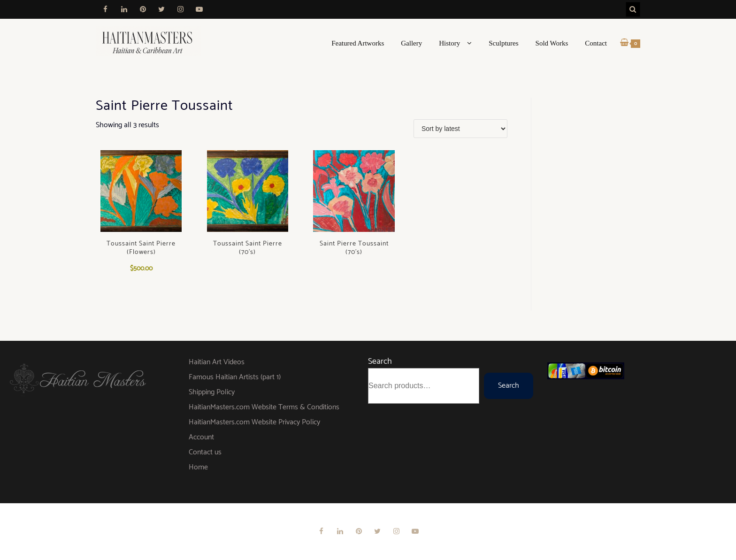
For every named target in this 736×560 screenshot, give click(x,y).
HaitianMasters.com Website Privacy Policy (254, 422)
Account (201, 437)
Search (380, 361)
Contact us (205, 452)
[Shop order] (460, 129)
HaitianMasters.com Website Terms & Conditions (264, 407)
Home (198, 467)
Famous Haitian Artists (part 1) (235, 377)
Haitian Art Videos (217, 362)
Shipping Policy (212, 392)
